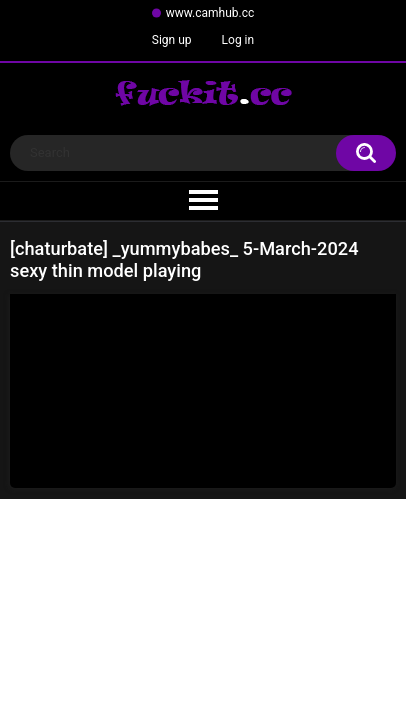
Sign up (172, 40)
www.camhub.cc (210, 13)
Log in (238, 40)
